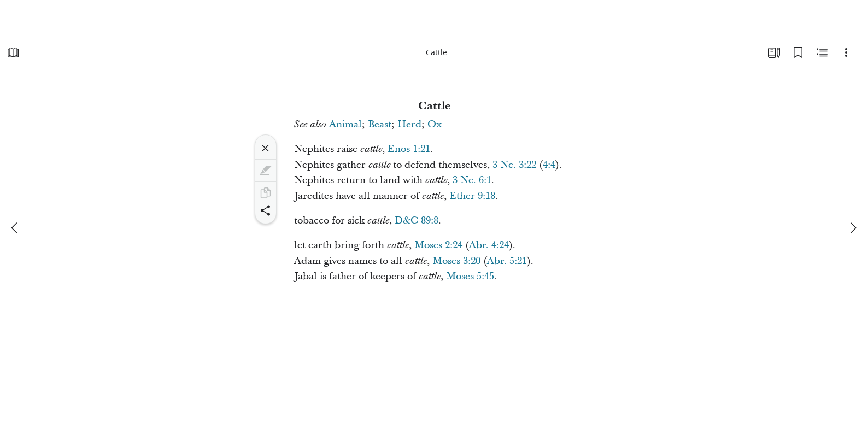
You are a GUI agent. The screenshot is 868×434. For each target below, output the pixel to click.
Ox (435, 124)
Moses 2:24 (438, 245)
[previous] (15, 228)
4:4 (549, 165)
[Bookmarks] (798, 52)
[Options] (846, 52)
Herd (409, 124)
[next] (853, 228)
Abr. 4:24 (489, 245)
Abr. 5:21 (507, 261)
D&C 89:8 (417, 221)
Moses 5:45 (470, 276)
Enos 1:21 (409, 149)
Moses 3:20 (456, 261)
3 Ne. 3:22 (514, 165)
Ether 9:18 (472, 196)
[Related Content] (822, 52)
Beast (380, 124)
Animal (345, 124)
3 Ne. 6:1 (472, 180)
